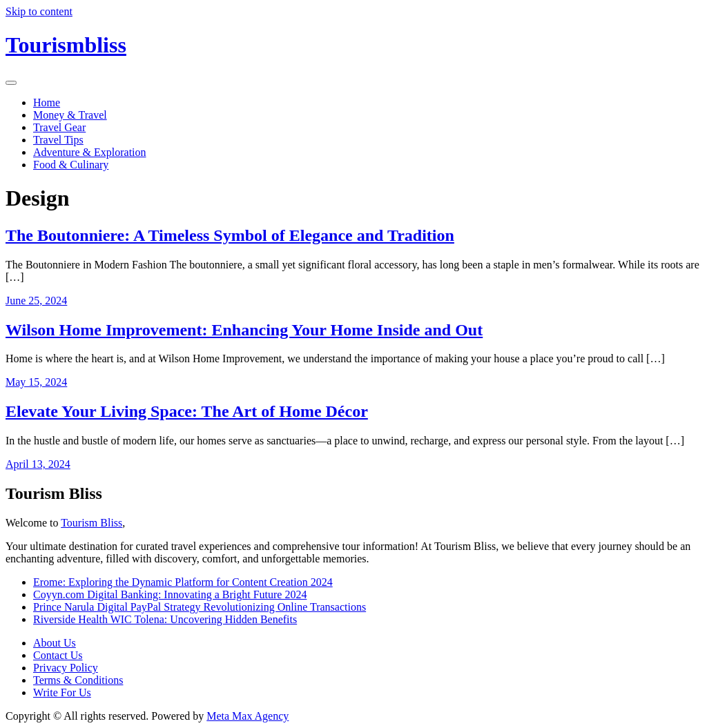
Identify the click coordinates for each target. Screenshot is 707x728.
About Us (55, 643)
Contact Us (58, 655)
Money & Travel (70, 115)
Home (47, 102)
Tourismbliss (66, 45)
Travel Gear (59, 127)
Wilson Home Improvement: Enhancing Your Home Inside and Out (244, 330)
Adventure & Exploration (90, 152)
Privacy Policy (66, 668)
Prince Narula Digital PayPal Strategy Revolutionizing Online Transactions (200, 607)
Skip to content (39, 11)
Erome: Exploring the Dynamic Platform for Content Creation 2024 (183, 582)
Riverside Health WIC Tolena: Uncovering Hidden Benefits (165, 619)
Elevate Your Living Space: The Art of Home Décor (187, 411)
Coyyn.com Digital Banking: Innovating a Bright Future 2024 (170, 594)
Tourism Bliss (91, 523)
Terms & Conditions (78, 680)
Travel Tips (58, 140)
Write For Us (62, 692)
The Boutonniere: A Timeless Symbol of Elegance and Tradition (230, 235)
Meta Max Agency (248, 716)
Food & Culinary (71, 165)
